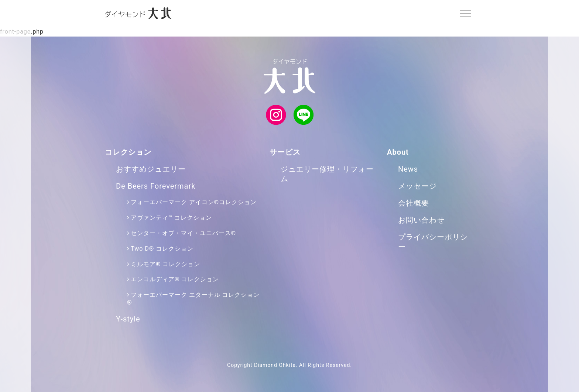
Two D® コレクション (162, 249)
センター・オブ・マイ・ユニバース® (183, 233)
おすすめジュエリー (151, 169)
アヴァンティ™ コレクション (171, 218)
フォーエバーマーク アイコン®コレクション (194, 202)
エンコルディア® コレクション (175, 279)
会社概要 (414, 203)
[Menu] (465, 13)
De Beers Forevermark (156, 186)
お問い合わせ (421, 220)
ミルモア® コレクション (165, 264)
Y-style (128, 319)
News (408, 169)
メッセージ (417, 186)
